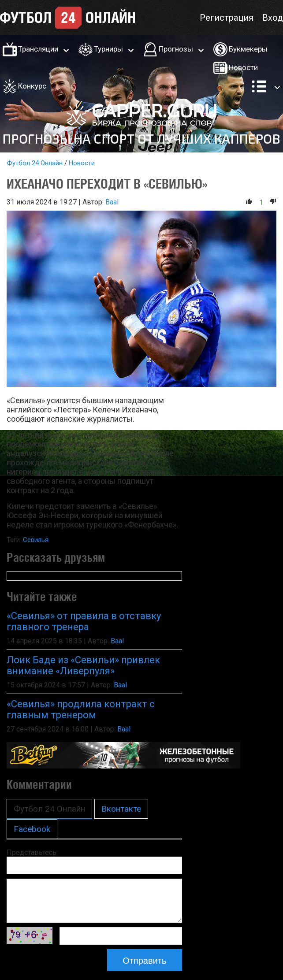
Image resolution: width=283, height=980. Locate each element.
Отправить (144, 961)
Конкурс (32, 86)
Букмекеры (248, 49)
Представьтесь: (32, 852)
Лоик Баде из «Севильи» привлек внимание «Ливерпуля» (83, 665)
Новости (243, 67)
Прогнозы (176, 49)
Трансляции (38, 49)
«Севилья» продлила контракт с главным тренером (81, 709)
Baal (112, 202)
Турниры (108, 49)
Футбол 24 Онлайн (35, 163)
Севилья (36, 540)
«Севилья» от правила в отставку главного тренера (84, 621)
